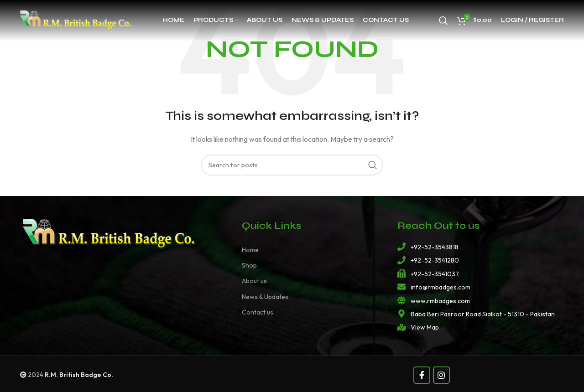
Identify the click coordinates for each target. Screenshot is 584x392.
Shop (249, 265)
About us (254, 281)
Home (250, 250)
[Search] (443, 21)
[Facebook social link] (422, 375)
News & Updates (265, 297)
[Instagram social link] (441, 375)
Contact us (258, 312)
